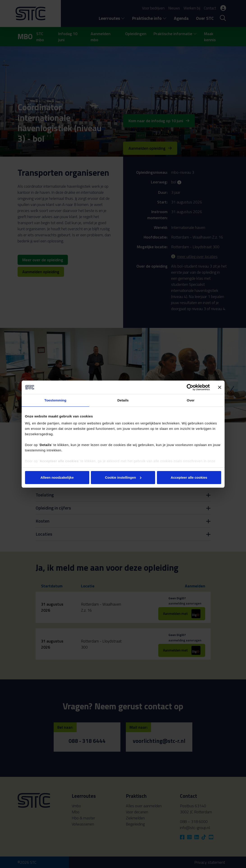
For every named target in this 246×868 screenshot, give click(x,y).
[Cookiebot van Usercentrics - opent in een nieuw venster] (190, 387)
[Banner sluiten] (220, 387)
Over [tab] (191, 400)
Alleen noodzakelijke (57, 477)
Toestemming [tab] (55, 400)
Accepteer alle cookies (189, 477)
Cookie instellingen (123, 477)
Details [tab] (123, 400)
